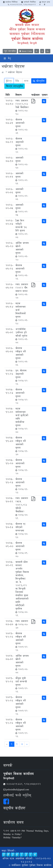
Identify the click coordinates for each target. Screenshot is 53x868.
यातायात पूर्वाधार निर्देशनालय (27, 34)
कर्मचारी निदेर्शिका (29, 2)
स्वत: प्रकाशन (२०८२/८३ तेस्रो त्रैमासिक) (22, 107)
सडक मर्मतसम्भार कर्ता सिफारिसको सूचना (22, 313)
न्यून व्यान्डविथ (10, 51)
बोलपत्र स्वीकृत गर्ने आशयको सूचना (22, 356)
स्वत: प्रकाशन (22, 624)
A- (37, 51)
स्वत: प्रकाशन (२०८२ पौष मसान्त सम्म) (22, 291)
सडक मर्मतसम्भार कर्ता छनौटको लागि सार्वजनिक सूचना (22, 420)
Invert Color (26, 51)
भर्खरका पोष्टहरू (15, 72)
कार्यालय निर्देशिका (10, 2)
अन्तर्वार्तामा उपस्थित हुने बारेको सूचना (22, 336)
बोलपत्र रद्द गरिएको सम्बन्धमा (22, 530)
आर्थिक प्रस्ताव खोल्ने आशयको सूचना (22, 251)
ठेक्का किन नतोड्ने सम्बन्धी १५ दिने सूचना (22, 229)
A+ (48, 51)
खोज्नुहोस (39, 81)
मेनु (7, 58)
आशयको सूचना (22, 163)
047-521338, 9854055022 (22, 4)
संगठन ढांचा (45, 2)
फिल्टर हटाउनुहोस (15, 86)
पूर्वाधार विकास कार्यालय (27, 39)
